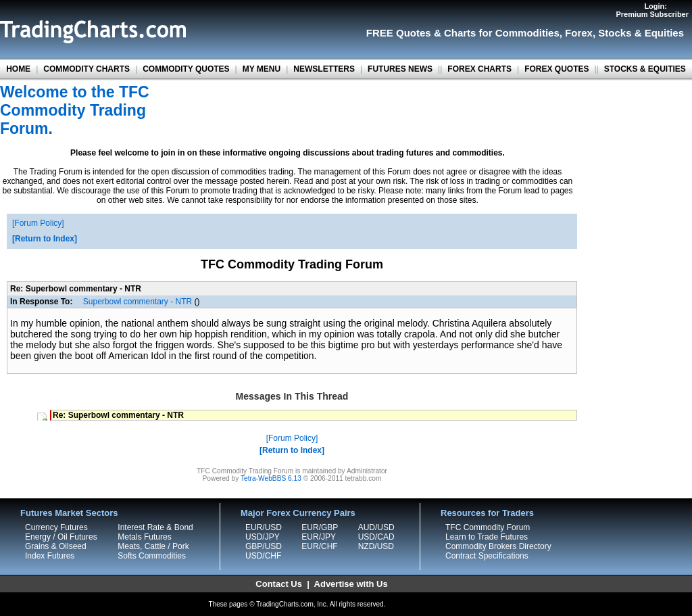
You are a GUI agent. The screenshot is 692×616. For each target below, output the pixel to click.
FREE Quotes (399, 33)
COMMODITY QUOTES (186, 69)
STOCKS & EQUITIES (645, 69)
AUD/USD (376, 527)
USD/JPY (263, 537)
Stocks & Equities (641, 33)
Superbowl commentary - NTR (138, 302)
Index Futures (50, 556)
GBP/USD (264, 546)
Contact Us (279, 584)
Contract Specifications (487, 556)
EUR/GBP (320, 527)
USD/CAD (376, 537)
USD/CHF (263, 556)
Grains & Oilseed (56, 546)
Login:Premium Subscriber (652, 10)
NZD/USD (376, 546)
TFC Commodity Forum (488, 527)
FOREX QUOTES (557, 69)
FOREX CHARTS (479, 69)
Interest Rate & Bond (155, 527)
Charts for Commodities (502, 33)
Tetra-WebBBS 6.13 (271, 478)
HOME (18, 69)
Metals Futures (144, 537)
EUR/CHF (319, 546)
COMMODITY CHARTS (86, 69)
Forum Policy (38, 223)
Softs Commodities (152, 556)
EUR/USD (264, 527)
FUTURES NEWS (400, 69)
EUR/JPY (319, 537)
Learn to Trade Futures (487, 537)
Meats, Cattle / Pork (153, 546)
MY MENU (262, 69)
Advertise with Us (351, 584)
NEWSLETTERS (324, 69)
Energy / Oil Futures (61, 537)
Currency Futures (56, 527)
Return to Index (45, 239)
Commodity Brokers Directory (498, 546)
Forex (579, 33)
